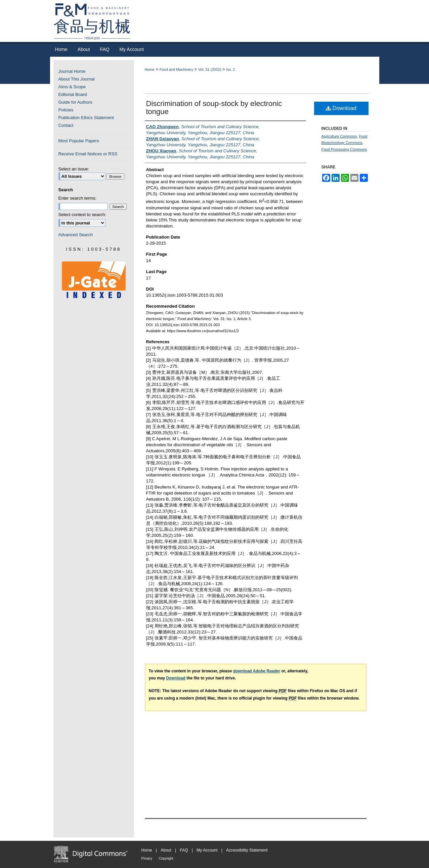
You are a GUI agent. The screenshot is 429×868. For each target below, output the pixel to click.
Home (150, 69)
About (166, 850)
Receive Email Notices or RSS (88, 154)
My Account (207, 850)
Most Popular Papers (79, 141)
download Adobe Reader (257, 671)
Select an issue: (74, 169)
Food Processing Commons (344, 149)
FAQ (184, 850)
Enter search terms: (77, 198)
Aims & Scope (72, 87)
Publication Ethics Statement (86, 118)
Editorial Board (73, 94)
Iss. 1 (230, 69)
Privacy (147, 858)
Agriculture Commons (339, 136)
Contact (66, 125)
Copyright (166, 858)
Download (341, 108)
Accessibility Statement (247, 850)
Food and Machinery (176, 69)
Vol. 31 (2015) (210, 69)
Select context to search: (82, 215)
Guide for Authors (75, 102)
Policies (66, 110)
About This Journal (77, 79)
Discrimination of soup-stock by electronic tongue (214, 108)
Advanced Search (76, 235)
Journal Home (72, 71)
